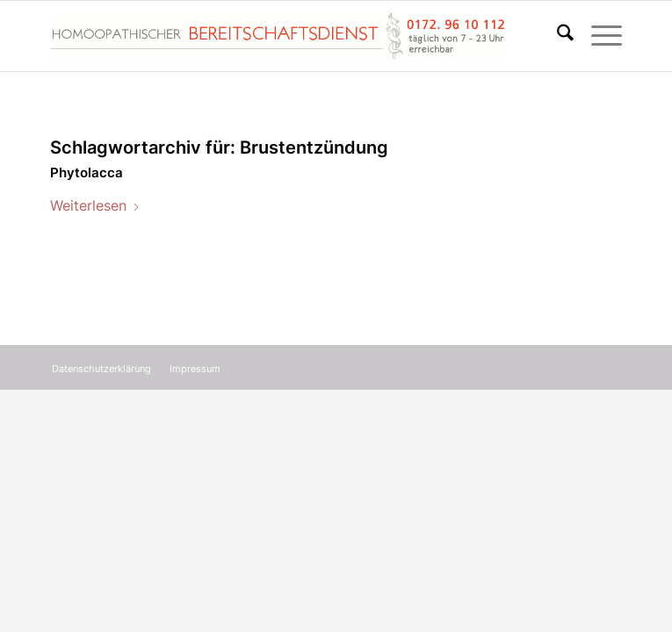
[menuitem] (556, 36)
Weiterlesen (95, 205)
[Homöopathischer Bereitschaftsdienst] (278, 36)
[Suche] (556, 36)
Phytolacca (87, 172)
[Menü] (598, 36)
